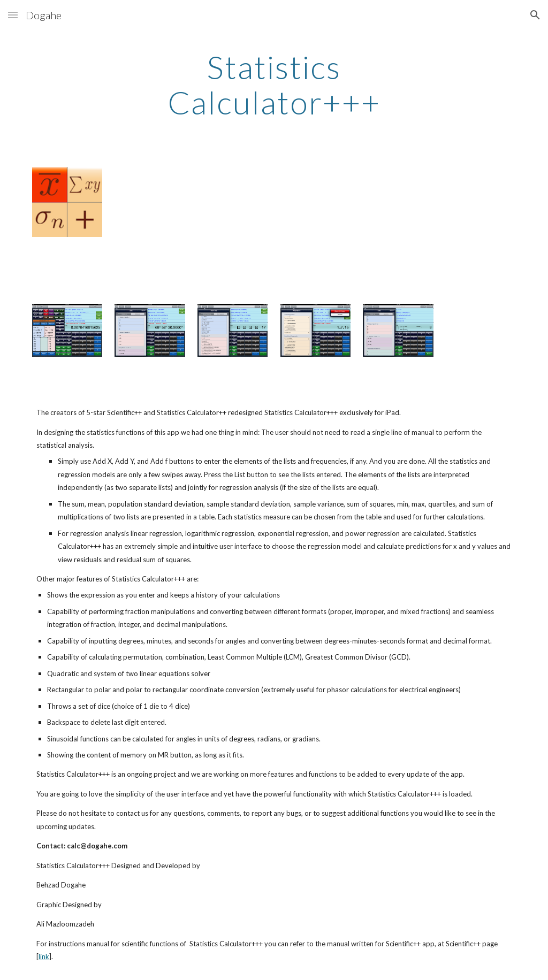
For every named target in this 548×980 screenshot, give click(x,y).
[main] (274, 85)
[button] (13, 15)
